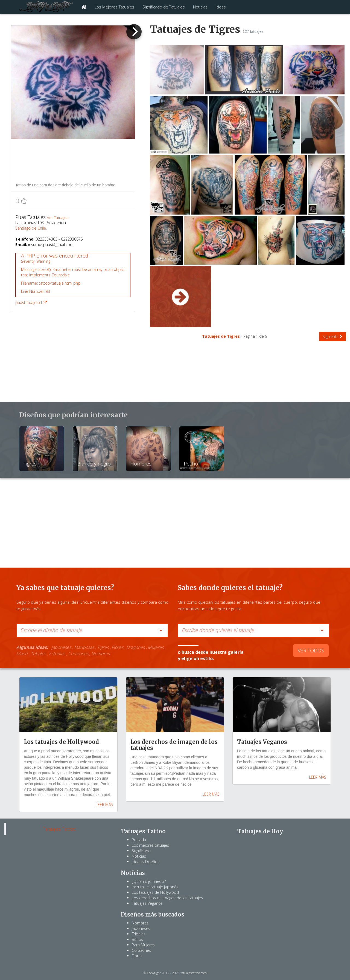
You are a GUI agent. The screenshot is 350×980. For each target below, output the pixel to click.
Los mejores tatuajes (150, 845)
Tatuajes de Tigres (221, 336)
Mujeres (156, 647)
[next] (134, 32)
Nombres (100, 654)
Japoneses (61, 647)
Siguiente (332, 336)
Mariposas (84, 647)
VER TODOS (311, 651)
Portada (139, 840)
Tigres (103, 647)
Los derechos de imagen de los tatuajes (167, 898)
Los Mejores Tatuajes (114, 7)
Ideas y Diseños (146, 862)
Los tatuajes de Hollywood (155, 892)
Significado (141, 851)
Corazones (78, 654)
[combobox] (92, 631)
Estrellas (57, 654)
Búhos (137, 939)
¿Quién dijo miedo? (149, 881)
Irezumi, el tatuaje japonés (155, 887)
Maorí (22, 654)
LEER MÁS (104, 804)
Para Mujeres (143, 945)
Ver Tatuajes (58, 218)
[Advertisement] (73, 161)
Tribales (38, 654)
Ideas (221, 7)
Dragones (135, 647)
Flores (117, 647)
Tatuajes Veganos (147, 903)
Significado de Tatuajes (164, 7)
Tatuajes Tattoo (59, 829)
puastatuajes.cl (73, 279)
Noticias (200, 7)
